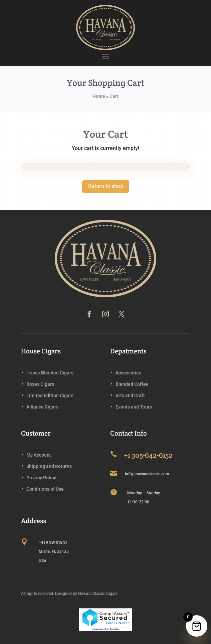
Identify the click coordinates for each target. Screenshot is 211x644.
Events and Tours (134, 407)
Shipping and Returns (49, 466)
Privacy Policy (41, 478)
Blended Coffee (132, 384)
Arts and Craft (130, 395)
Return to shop (106, 186)
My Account (39, 455)
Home (99, 96)
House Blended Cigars (50, 373)
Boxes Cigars (40, 384)
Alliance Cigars (42, 407)
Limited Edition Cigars (50, 395)
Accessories (128, 373)
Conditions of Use (45, 489)
